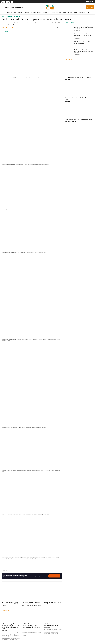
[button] (88, 13)
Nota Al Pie (25, 628)
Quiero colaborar (54, 576)
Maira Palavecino (47, 626)
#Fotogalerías (7, 16)
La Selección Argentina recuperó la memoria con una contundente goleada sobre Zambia (11, 625)
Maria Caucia (7, 31)
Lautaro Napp (4, 630)
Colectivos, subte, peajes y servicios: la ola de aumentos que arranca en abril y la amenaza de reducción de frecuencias (31, 603)
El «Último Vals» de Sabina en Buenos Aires (78, 78)
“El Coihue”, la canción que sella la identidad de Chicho (52, 624)
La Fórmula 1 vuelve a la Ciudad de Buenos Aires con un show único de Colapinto (31, 625)
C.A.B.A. (17, 16)
